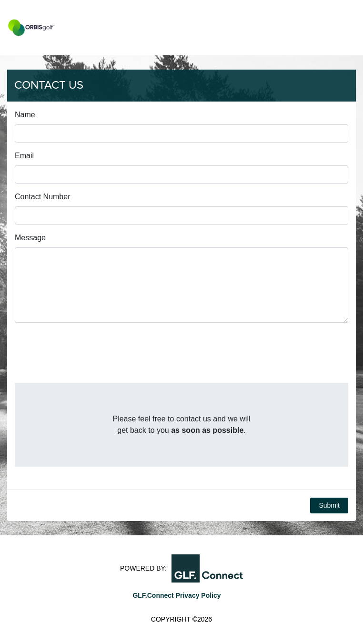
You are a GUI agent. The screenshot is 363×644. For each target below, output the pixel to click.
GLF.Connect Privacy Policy (176, 595)
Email (24, 156)
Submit (329, 505)
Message (30, 238)
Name (25, 115)
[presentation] (87, 357)
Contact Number (43, 197)
